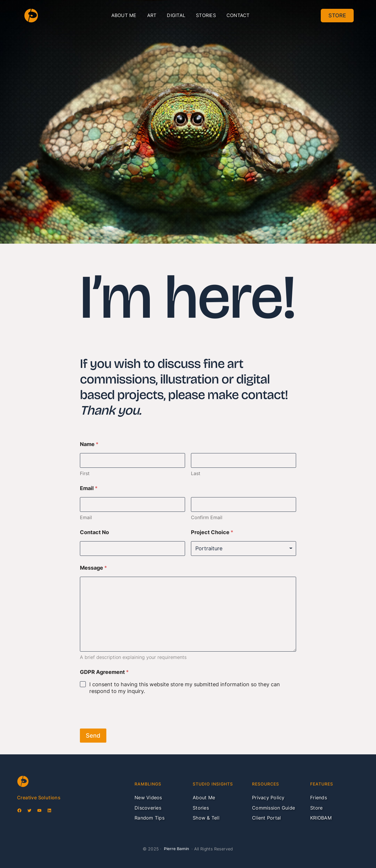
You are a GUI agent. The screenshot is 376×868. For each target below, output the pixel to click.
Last (196, 473)
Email (86, 518)
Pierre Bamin (176, 849)
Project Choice (212, 532)
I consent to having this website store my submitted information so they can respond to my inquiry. (185, 688)
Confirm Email (207, 518)
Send (93, 736)
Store (337, 15)
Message (93, 568)
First (85, 473)
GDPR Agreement (104, 672)
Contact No (94, 532)
